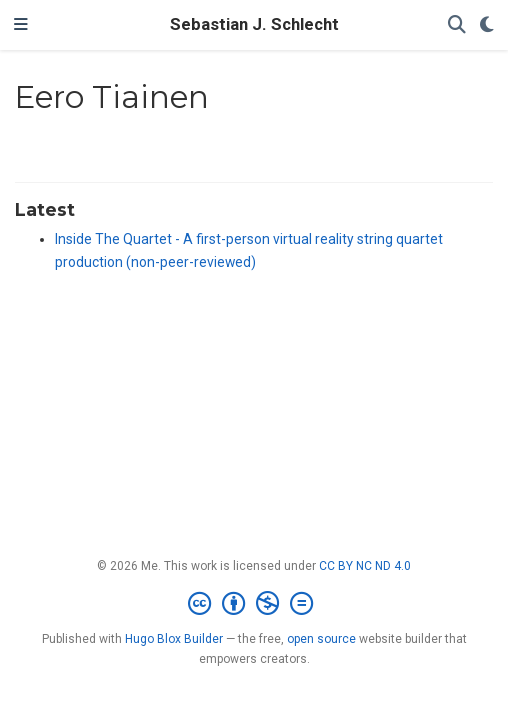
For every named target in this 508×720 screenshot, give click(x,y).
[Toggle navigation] (21, 25)
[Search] (457, 25)
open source (321, 639)
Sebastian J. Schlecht (254, 24)
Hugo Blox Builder (174, 639)
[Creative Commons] (254, 604)
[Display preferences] (487, 25)
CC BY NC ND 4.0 (365, 566)
